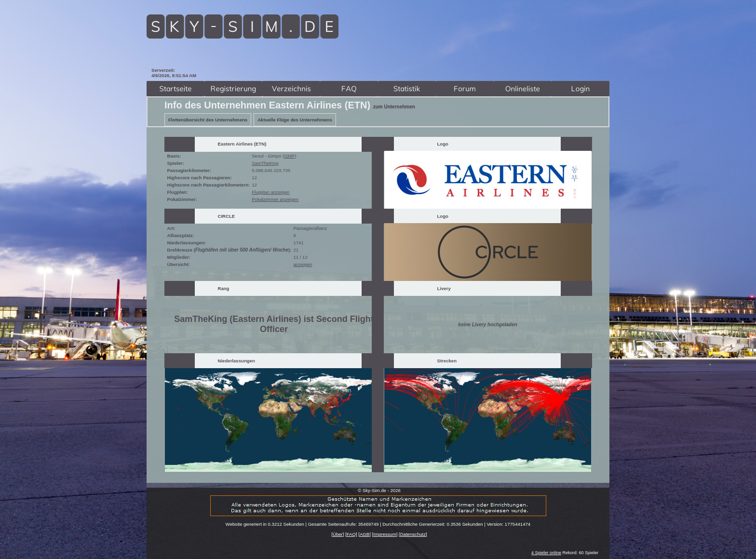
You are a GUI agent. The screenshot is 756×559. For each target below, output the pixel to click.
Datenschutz (413, 534)
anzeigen (303, 264)
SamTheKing (265, 163)
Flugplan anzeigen (270, 192)
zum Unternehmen (394, 107)
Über (338, 534)
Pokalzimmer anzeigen (275, 199)
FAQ (351, 534)
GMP (289, 156)
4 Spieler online (546, 553)
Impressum (385, 534)
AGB (364, 534)
